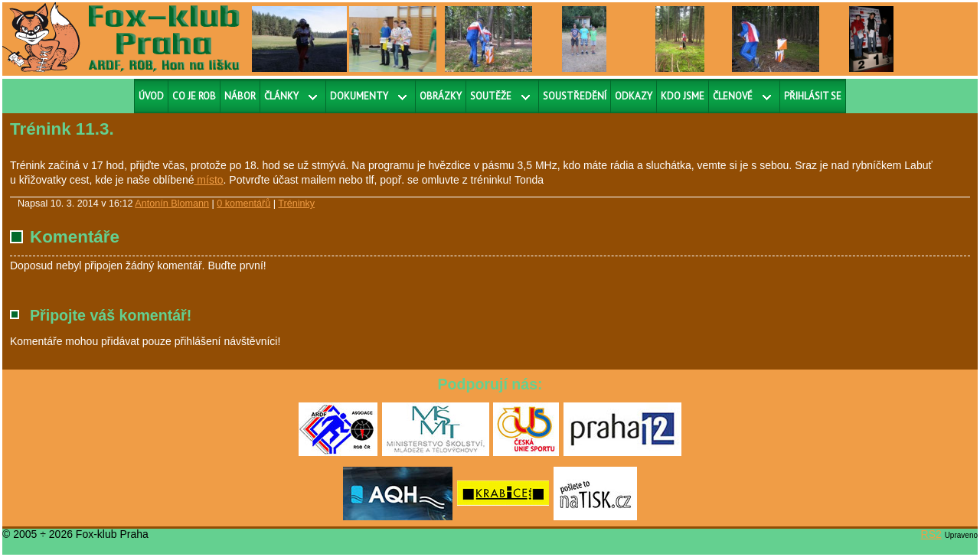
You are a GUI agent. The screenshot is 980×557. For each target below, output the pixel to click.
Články (281, 96)
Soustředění (575, 96)
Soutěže (491, 96)
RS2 (931, 534)
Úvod (151, 96)
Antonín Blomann (172, 204)
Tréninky (296, 204)
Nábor (240, 96)
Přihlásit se (813, 96)
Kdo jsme (683, 96)
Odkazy (634, 96)
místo (208, 180)
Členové (733, 96)
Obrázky (441, 96)
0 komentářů (243, 204)
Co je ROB (194, 96)
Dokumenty (359, 96)
